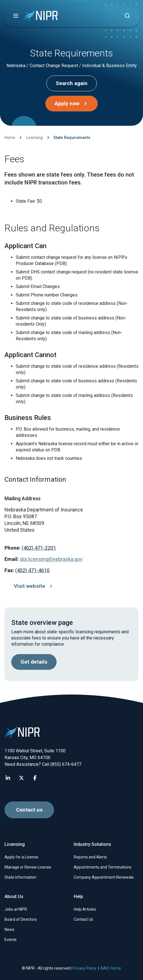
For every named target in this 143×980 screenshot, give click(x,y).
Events (11, 940)
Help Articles (85, 909)
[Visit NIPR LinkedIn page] (8, 778)
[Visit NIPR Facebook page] (35, 778)
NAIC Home (111, 968)
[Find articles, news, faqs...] (127, 16)
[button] (16, 16)
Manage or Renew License (28, 867)
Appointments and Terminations (103, 867)
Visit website (34, 586)
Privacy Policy (84, 968)
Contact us (29, 810)
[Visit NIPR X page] (21, 778)
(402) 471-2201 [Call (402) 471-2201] (39, 548)
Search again (72, 83)
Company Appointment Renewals (104, 877)
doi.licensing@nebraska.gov (51, 559)
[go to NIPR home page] (40, 16)
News (9, 929)
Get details (34, 662)
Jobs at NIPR (16, 909)
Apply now (72, 104)
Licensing (34, 138)
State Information (20, 877)
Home (10, 138)
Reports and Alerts (90, 857)
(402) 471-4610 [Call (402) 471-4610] (32, 570)
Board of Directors (21, 919)
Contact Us (83, 919)
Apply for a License (21, 857)
